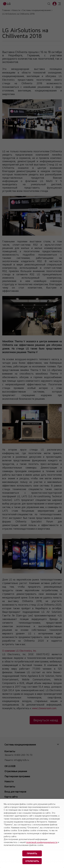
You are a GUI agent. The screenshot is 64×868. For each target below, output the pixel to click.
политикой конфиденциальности (42, 842)
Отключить (32, 861)
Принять (32, 853)
